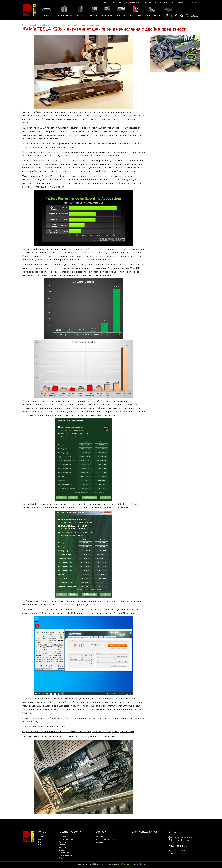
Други (168, 11)
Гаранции (99, 842)
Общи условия (44, 839)
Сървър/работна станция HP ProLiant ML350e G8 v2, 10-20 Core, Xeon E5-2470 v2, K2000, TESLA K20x (78, 731)
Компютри (80, 11)
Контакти (168, 3)
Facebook (123, 3)
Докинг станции (152, 11)
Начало (25, 25)
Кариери (179, 3)
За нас (106, 3)
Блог (114, 3)
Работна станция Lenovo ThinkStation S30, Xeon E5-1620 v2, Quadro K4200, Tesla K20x (69, 736)
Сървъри (47, 11)
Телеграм (148, 3)
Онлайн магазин (124, 864)
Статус (158, 3)
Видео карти (121, 11)
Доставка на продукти (105, 839)
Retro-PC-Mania (193, 3)
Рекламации (101, 837)
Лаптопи (94, 11)
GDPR (41, 845)
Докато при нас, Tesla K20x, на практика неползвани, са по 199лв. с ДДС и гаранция (93, 613)
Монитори (107, 11)
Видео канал (136, 3)
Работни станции (64, 11)
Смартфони (136, 11)
